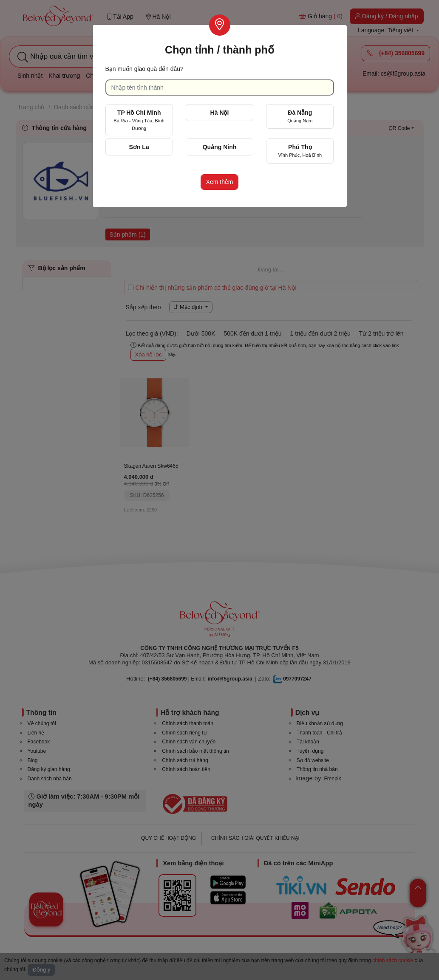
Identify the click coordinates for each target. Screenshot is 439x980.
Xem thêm (220, 182)
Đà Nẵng (300, 116)
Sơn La (139, 147)
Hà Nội (220, 113)
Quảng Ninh (220, 147)
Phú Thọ (300, 151)
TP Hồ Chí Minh (139, 120)
